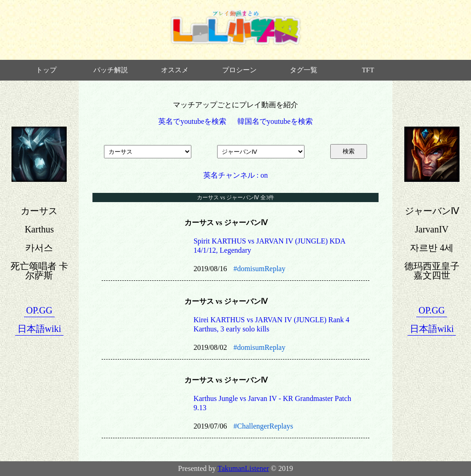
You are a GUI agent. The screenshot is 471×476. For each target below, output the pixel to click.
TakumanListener (243, 468)
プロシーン (239, 70)
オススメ (175, 70)
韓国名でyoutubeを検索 (275, 121)
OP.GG (39, 310)
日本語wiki (40, 329)
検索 (349, 151)
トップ (46, 70)
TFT (368, 70)
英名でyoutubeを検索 (192, 121)
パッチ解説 (111, 70)
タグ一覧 (304, 70)
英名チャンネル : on (235, 175)
